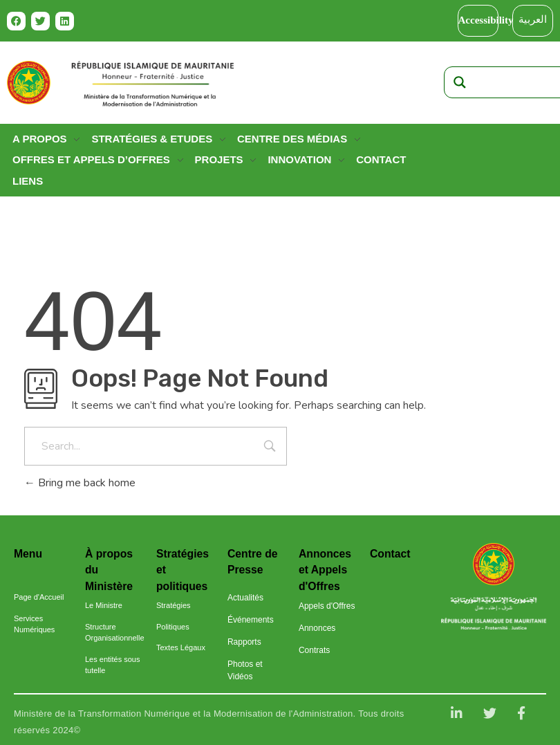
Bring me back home (80, 483)
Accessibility (486, 20)
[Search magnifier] (460, 82)
